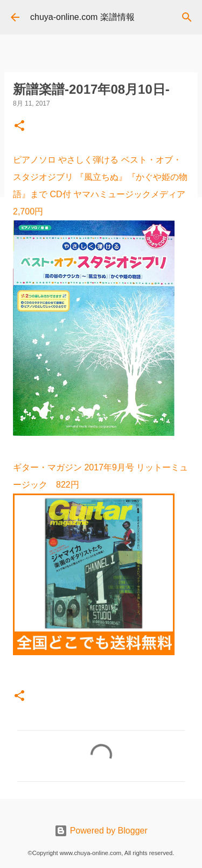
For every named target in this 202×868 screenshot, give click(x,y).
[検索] (187, 17)
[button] (19, 127)
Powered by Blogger (101, 831)
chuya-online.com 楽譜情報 (82, 17)
